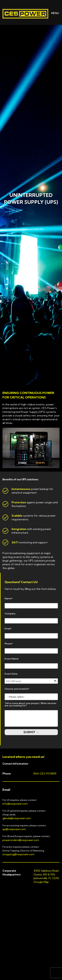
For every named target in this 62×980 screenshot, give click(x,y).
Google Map (41, 882)
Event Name (12, 659)
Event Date (11, 674)
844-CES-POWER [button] (45, 774)
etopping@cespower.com (18, 854)
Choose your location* (17, 689)
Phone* (9, 644)
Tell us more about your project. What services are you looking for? (31, 704)
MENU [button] (52, 13)
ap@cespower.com (14, 829)
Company (10, 614)
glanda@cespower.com (17, 818)
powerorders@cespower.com (21, 840)
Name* (9, 598)
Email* (8, 629)
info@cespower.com (15, 804)
